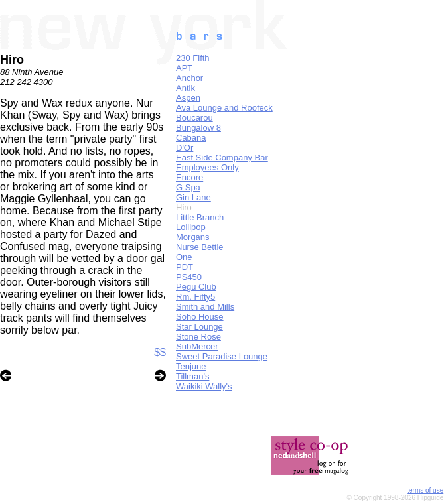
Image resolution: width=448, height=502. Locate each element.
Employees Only (207, 167)
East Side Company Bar (222, 157)
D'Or (185, 148)
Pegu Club (196, 287)
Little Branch (200, 217)
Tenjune (191, 366)
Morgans (193, 237)
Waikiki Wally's (204, 386)
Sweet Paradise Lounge (222, 356)
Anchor (189, 78)
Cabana (191, 138)
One (184, 257)
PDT (185, 267)
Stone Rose (198, 337)
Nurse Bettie (200, 247)
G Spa (188, 187)
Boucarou (194, 118)
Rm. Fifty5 (195, 297)
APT (184, 68)
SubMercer (197, 346)
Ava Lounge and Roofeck (224, 108)
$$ (160, 352)
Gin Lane (193, 197)
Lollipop (191, 227)
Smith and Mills (205, 307)
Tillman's (192, 376)
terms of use (425, 490)
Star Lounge (199, 327)
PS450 (189, 277)
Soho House (200, 317)
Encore (189, 177)
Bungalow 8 (198, 128)
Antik (186, 88)
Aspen (188, 98)
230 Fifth (193, 58)
